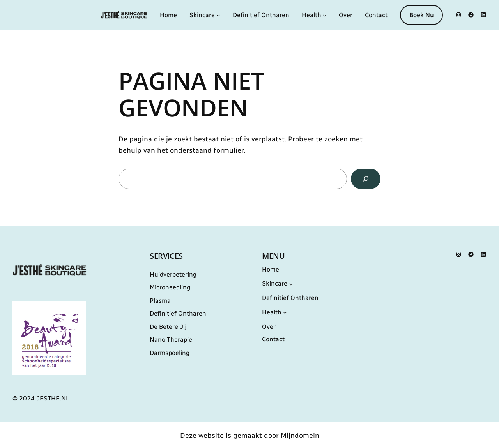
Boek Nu (422, 15)
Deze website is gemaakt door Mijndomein (250, 436)
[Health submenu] (325, 15)
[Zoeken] (366, 179)
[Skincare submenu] (218, 15)
